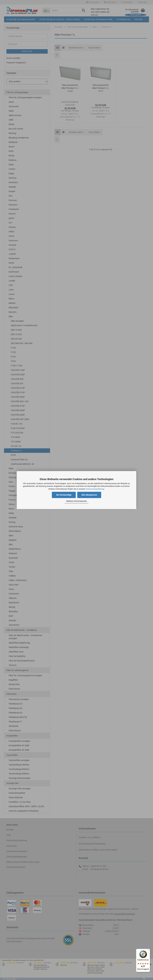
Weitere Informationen (76, 501)
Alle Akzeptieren (89, 495)
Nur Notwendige (64, 495)
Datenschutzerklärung (95, 489)
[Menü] (148, 951)
